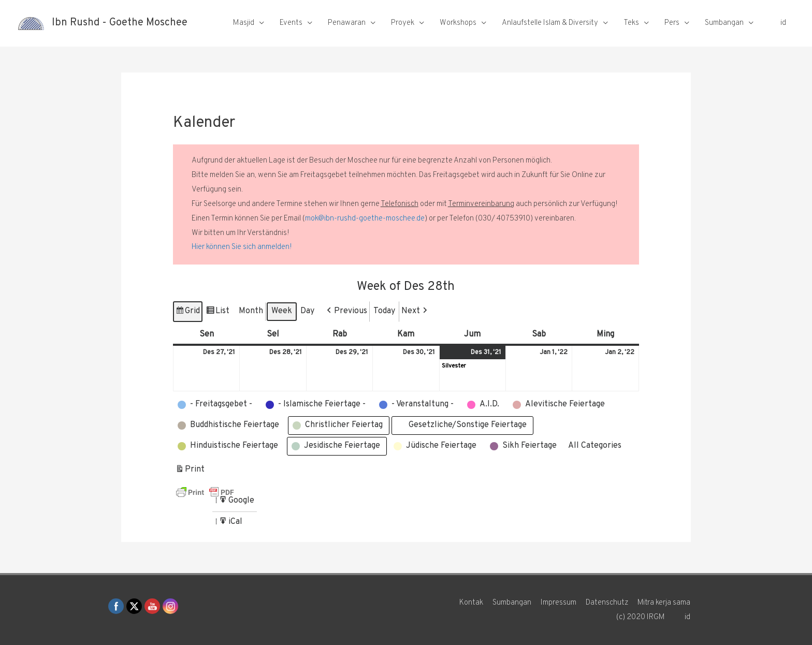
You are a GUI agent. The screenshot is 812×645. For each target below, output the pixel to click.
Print (190, 471)
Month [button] (251, 311)
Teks (631, 23)
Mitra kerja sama (664, 603)
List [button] (218, 313)
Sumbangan (724, 23)
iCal (231, 524)
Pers (672, 23)
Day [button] (307, 311)
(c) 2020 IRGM (640, 617)
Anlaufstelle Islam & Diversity (550, 23)
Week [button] (282, 311)
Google (236, 502)
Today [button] (384, 311)
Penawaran (347, 23)
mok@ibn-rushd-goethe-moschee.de (365, 219)
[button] (346, 312)
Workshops (458, 23)
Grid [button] (187, 313)
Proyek (403, 23)
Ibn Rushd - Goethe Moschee (120, 23)
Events (291, 23)
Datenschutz (607, 603)
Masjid (244, 23)
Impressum (558, 603)
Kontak (471, 603)
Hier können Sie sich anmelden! (242, 247)
